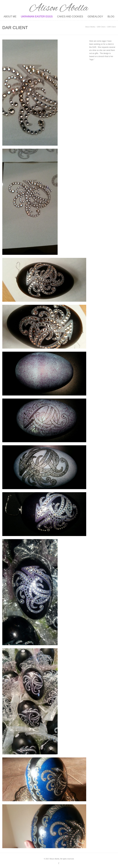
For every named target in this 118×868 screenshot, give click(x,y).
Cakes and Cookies (70, 17)
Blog (111, 17)
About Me (10, 17)
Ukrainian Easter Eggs (37, 17)
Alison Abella (90, 27)
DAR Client (101, 27)
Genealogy (95, 17)
